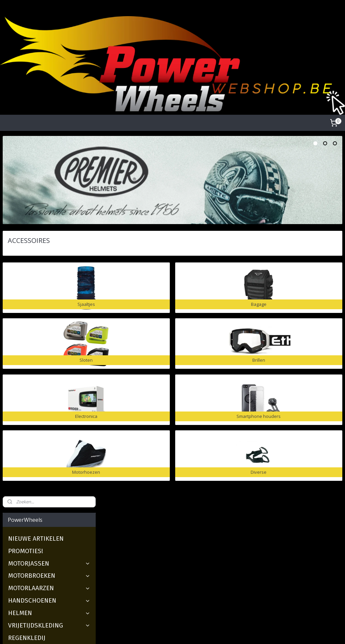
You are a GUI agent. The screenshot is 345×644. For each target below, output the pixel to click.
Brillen (23, 339)
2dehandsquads (20, 526)
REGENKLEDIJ (27, 277)
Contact (126, 556)
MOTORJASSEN (49, 203)
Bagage (24, 314)
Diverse (24, 389)
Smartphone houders (45, 364)
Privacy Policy (132, 534)
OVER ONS (23, 414)
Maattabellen (132, 549)
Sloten (23, 327)
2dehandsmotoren (23, 519)
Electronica (30, 352)
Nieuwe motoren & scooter (33, 534)
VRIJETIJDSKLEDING (49, 265)
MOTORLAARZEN (49, 228)
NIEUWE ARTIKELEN (36, 178)
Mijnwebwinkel (246, 632)
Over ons (128, 519)
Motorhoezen (33, 377)
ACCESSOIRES (49, 290)
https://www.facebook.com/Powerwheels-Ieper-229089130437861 (56, 595)
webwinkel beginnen (187, 632)
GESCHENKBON (30, 402)
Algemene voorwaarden (144, 526)
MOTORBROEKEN (49, 215)
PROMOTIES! (26, 190)
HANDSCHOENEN (49, 240)
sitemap (147, 632)
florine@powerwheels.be (266, 571)
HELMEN (49, 253)
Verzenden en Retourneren (147, 541)
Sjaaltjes (26, 302)
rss (161, 632)
